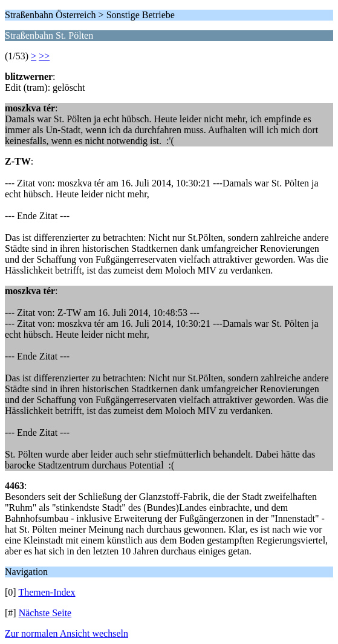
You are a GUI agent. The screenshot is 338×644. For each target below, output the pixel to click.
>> (44, 56)
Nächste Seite (45, 613)
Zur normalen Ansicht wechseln (67, 633)
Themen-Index (47, 592)
